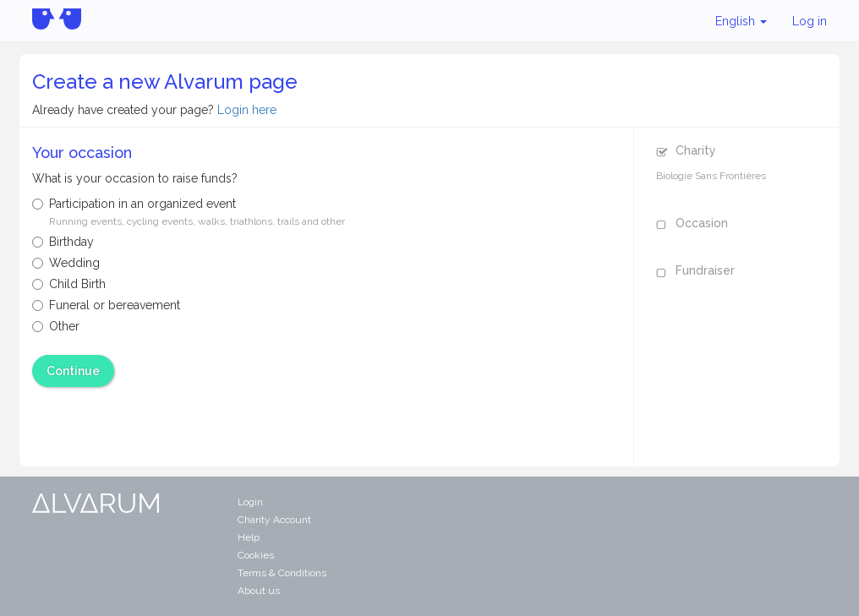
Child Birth (69, 284)
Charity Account (274, 520)
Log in (810, 21)
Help (249, 537)
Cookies (256, 555)
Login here (247, 110)
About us (259, 591)
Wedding (66, 263)
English (741, 21)
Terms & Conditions (282, 573)
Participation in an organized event (189, 212)
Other (56, 326)
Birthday (63, 242)
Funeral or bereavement (106, 305)
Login (250, 502)
